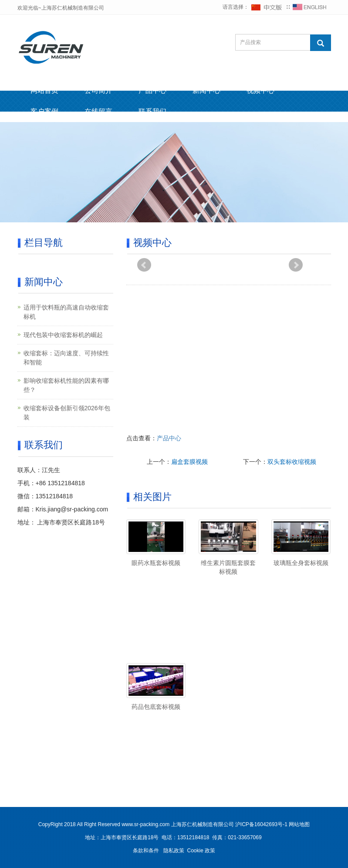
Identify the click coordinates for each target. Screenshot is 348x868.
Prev (144, 265)
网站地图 (299, 824)
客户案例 (44, 111)
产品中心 (152, 90)
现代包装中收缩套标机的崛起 (63, 335)
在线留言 (98, 111)
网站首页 (44, 90)
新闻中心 (206, 90)
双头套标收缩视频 (292, 462)
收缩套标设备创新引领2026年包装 (67, 413)
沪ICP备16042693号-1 (261, 824)
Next (296, 265)
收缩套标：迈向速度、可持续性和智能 (66, 358)
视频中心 (260, 90)
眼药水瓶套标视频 (156, 563)
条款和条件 (146, 851)
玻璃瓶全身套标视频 (301, 563)
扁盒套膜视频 (189, 462)
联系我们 (152, 111)
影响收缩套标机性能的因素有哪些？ (66, 385)
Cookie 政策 (201, 851)
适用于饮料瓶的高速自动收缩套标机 (66, 312)
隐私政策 (174, 851)
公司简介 (98, 90)
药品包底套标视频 (156, 707)
